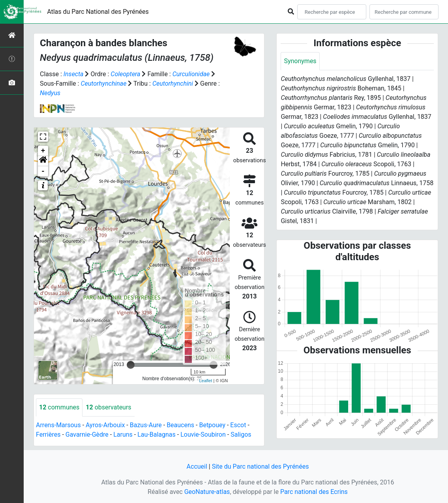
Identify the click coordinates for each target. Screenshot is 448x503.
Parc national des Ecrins (314, 492)
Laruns (123, 434)
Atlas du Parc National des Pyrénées (98, 12)
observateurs (108, 407)
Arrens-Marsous (58, 425)
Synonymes (300, 61)
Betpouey (212, 425)
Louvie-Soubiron (203, 434)
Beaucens (180, 425)
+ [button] (43, 151)
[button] (43, 161)
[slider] (131, 365)
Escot (238, 425)
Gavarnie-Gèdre (87, 434)
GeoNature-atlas (207, 492)
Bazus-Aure (146, 425)
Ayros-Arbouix (105, 425)
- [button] (43, 171)
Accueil (197, 466)
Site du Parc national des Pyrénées (261, 466)
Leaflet (205, 381)
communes (59, 407)
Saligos (241, 434)
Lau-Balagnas (157, 434)
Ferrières (48, 434)
